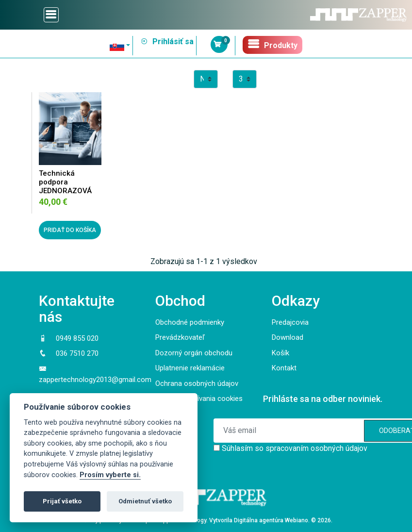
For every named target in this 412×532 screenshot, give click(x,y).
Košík (280, 353)
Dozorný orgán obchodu (194, 353)
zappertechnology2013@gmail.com (95, 380)
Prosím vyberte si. (110, 475)
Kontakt (284, 368)
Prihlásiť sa (167, 42)
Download (288, 337)
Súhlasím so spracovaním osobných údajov (295, 448)
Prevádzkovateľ (180, 337)
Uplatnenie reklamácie (190, 368)
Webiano (297, 520)
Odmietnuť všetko (145, 501)
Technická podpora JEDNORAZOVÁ (65, 182)
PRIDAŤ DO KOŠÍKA (70, 230)
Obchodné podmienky (190, 322)
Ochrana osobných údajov (197, 383)
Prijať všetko (62, 501)
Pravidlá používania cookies (199, 399)
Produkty (272, 44)
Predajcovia (290, 322)
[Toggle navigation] (51, 15)
